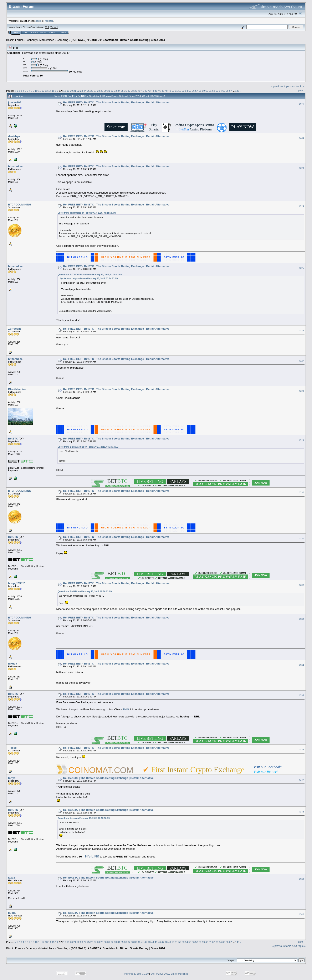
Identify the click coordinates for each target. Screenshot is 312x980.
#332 (301, 585)
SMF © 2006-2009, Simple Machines (169, 974)
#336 (301, 750)
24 (85, 91)
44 (153, 91)
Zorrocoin (14, 329)
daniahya (14, 136)
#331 (301, 539)
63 (217, 91)
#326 (301, 330)
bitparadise (15, 166)
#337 (301, 780)
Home (16, 32)
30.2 (47, 27)
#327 (301, 361)
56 (193, 91)
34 (119, 91)
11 (40, 91)
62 (214, 91)
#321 (301, 104)
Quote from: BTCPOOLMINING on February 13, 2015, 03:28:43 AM (90, 275)
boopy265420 (17, 583)
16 (57, 91)
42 (146, 91)
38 (132, 91)
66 (227, 91)
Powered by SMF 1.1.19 (136, 974)
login (39, 21)
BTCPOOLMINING (20, 205)
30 (105, 91)
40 (139, 91)
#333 (301, 619)
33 (115, 91)
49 (170, 91)
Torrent (54, 27)
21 (75, 91)
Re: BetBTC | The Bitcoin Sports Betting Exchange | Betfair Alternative (108, 778)
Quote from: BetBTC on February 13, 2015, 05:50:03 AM (85, 591)
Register (53, 32)
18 (65, 91)
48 (166, 91)
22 (78, 91)
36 (126, 91)
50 (173, 91)
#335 (301, 695)
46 (159, 91)
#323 (301, 168)
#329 (301, 440)
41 (142, 91)
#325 (301, 268)
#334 (301, 665)
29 (102, 91)
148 (237, 91)
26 (92, 91)
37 (129, 91)
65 (224, 91)
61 (210, 91)
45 (156, 91)
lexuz (12, 878)
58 (200, 91)
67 (231, 91)
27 (95, 91)
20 (71, 91)
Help (25, 32)
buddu (12, 913)
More (64, 32)
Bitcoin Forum (15, 40)
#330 (301, 493)
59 (203, 91)
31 (109, 91)
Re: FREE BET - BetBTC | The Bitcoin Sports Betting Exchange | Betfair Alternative (116, 102)
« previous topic (280, 86)
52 (180, 91)
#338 (301, 812)
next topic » (298, 86)
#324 (301, 206)
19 (68, 91)
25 (88, 91)
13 (46, 91)
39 (136, 91)
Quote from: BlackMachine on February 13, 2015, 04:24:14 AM (88, 447)
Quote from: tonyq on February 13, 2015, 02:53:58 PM (84, 818)
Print (301, 90)
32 (112, 91)
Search (34, 32)
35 (122, 91)
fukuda (13, 664)
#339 (301, 879)
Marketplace (47, 40)
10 (36, 91)
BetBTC (13, 439)
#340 (301, 915)
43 (149, 91)
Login (43, 32)
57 (197, 91)
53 (183, 91)
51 (176, 91)
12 (43, 91)
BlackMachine (17, 389)
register (49, 21)
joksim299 (15, 102)
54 (186, 91)
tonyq (12, 778)
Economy (31, 40)
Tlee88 (12, 748)
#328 (301, 391)
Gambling (62, 40)
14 (50, 91)
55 (190, 91)
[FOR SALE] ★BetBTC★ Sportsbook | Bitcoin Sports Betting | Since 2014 (118, 40)
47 (163, 91)
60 (207, 91)
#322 (301, 138)
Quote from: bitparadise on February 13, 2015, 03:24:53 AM (86, 213)
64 (220, 91)
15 (53, 91)
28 (99, 91)
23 (81, 91)
